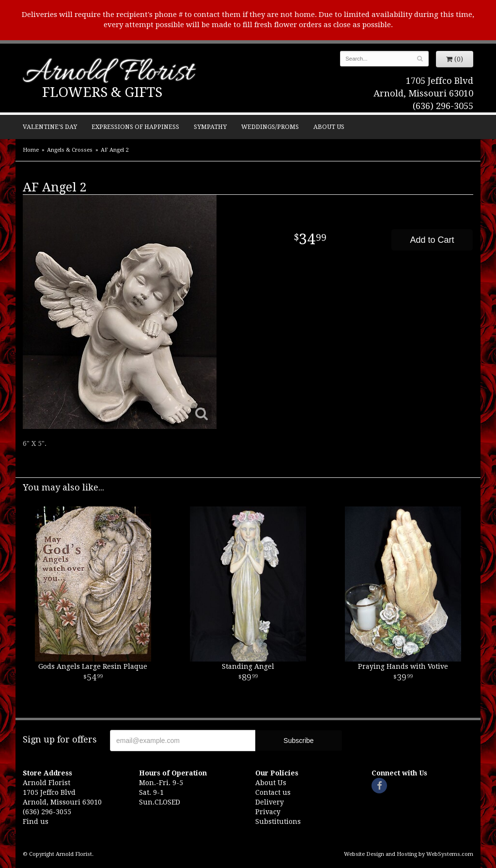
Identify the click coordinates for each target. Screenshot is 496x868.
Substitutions (278, 821)
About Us (329, 127)
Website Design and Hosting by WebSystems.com (409, 854)
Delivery (270, 802)
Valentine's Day (50, 127)
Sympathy (210, 127)
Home (31, 150)
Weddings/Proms (270, 127)
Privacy (268, 812)
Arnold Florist (108, 73)
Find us (36, 821)
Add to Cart (432, 240)
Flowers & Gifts (102, 92)
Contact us (273, 792)
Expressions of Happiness (135, 127)
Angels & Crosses (70, 150)
